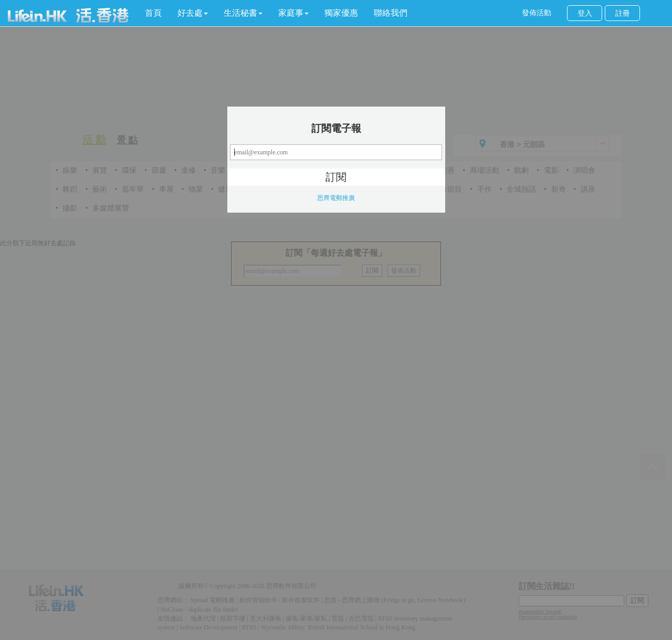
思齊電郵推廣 (336, 198)
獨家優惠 (341, 13)
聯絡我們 (391, 13)
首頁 (153, 13)
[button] (193, 13)
